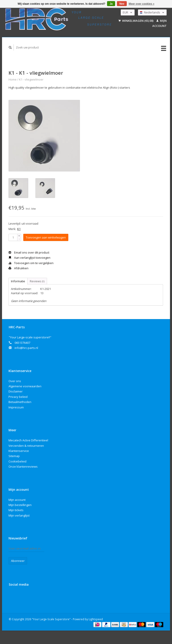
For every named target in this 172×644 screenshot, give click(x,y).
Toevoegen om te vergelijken (31, 263)
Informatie (18, 281)
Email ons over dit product (29, 252)
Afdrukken (18, 268)
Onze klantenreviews (23, 467)
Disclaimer (16, 391)
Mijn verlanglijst (19, 515)
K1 (19, 229)
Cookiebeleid (17, 461)
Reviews (37, 281)
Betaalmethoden (20, 402)
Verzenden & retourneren (26, 446)
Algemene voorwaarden (25, 386)
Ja (111, 4)
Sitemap (14, 456)
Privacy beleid (18, 397)
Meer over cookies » (142, 4)
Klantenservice (19, 451)
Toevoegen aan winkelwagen (46, 237)
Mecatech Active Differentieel (28, 440)
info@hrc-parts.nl (26, 348)
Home (13, 79)
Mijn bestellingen (20, 505)
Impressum (16, 407)
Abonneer (18, 561)
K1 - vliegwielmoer (31, 79)
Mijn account (17, 500)
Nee (122, 4)
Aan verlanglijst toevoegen (29, 258)
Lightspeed (96, 619)
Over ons (15, 381)
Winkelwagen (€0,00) (136, 21)
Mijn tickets (16, 510)
